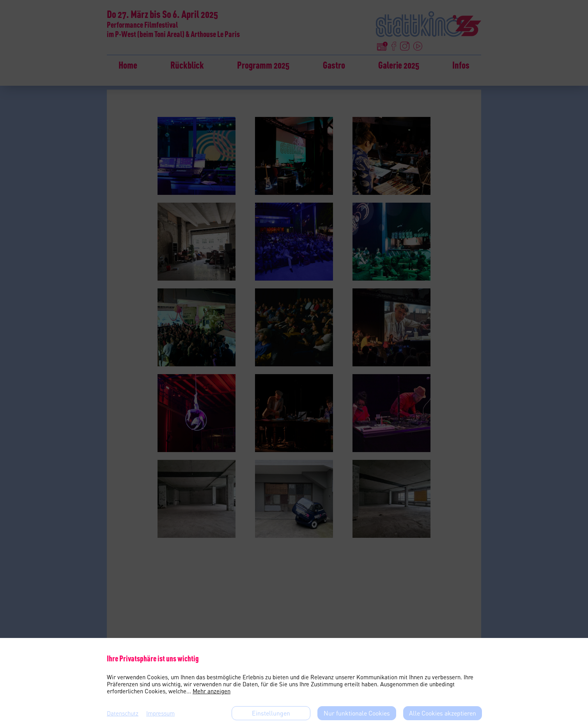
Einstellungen (271, 713)
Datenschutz (123, 713)
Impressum (160, 713)
